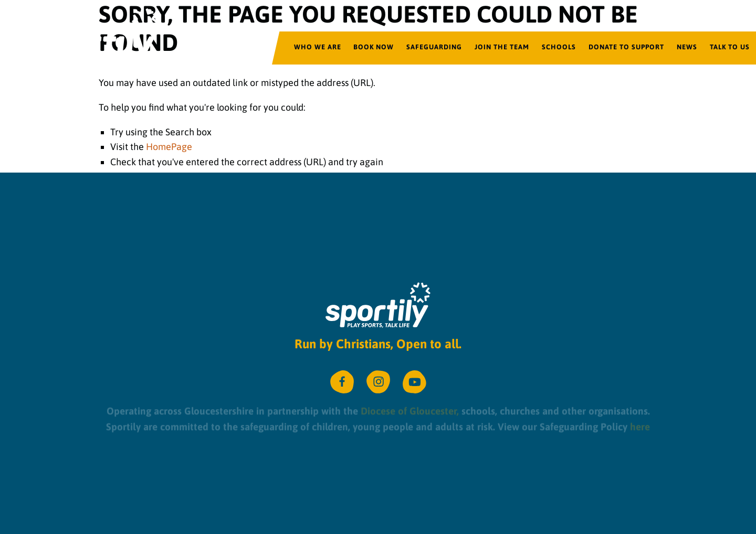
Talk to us (730, 47)
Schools (559, 47)
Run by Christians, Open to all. (378, 344)
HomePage (169, 147)
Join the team (502, 47)
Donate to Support (626, 47)
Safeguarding (434, 47)
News (687, 47)
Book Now (374, 47)
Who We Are (318, 47)
